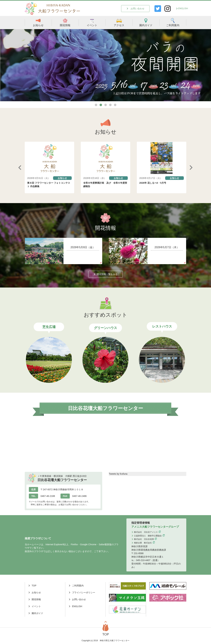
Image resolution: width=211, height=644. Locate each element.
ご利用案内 (173, 22)
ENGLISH (183, 8)
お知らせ (38, 22)
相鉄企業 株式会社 (143, 543)
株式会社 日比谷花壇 (144, 539)
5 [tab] (115, 105)
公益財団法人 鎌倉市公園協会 (148, 536)
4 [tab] (110, 105)
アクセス (119, 22)
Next (191, 168)
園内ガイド (146, 22)
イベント (92, 22)
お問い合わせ (137, 9)
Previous (20, 168)
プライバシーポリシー (84, 592)
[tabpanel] (105, 65)
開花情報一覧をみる (107, 274)
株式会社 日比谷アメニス (146, 532)
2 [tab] (101, 105)
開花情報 (65, 22)
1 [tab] (96, 105)
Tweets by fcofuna (118, 474)
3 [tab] (106, 105)
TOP (34, 586)
